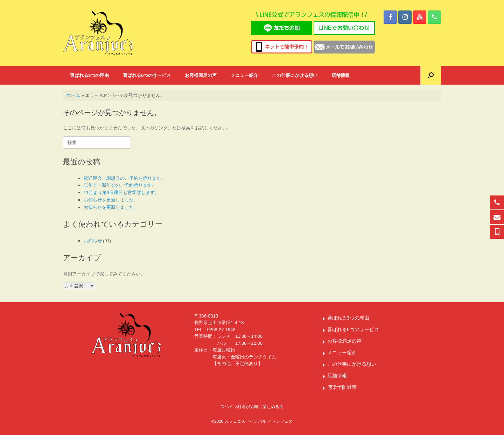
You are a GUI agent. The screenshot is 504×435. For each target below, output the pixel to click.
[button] (431, 75)
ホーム (73, 95)
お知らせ (93, 241)
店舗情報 (341, 75)
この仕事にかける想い (295, 75)
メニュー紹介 (244, 75)
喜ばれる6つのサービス (147, 75)
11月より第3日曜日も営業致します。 (122, 192)
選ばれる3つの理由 (89, 75)
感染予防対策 (342, 387)
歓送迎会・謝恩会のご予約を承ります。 (125, 178)
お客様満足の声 (201, 75)
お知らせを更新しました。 (111, 200)
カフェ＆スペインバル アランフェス (258, 421)
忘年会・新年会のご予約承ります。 (120, 185)
